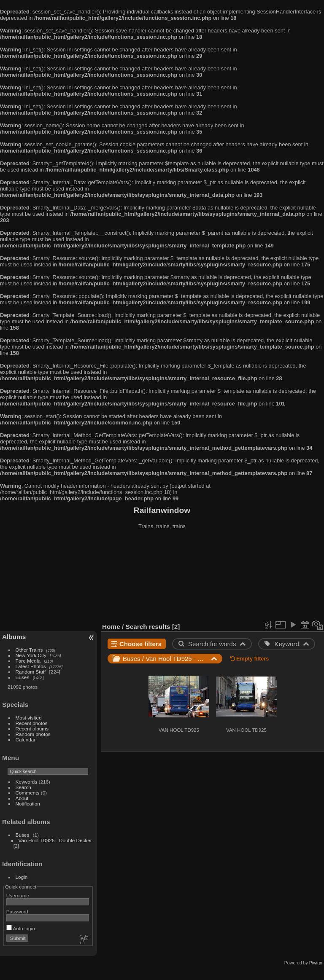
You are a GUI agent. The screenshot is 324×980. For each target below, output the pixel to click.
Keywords (27, 782)
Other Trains (29, 650)
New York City (31, 655)
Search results (148, 627)
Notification (28, 804)
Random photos (33, 734)
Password (17, 912)
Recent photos (32, 723)
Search (23, 787)
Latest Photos (31, 666)
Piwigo (316, 963)
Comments (28, 793)
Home (111, 627)
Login (22, 877)
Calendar (26, 740)
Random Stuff (31, 672)
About (22, 798)
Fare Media (28, 661)
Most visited (29, 718)
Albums (14, 637)
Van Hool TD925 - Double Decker (55, 840)
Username (18, 895)
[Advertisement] (162, 577)
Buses (23, 677)
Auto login (21, 928)
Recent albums (32, 729)
